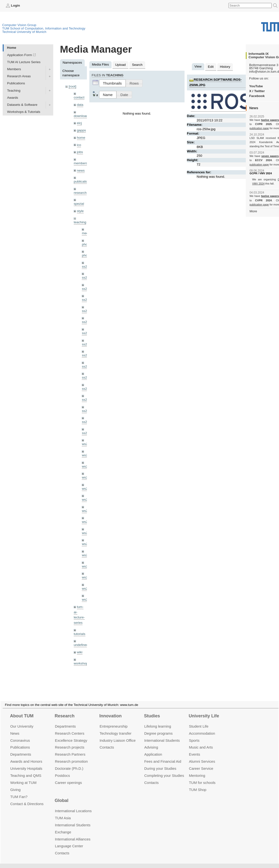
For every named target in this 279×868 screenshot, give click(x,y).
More (253, 211)
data (80, 105)
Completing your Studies (164, 770)
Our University (22, 720)
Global (62, 795)
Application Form (20, 55)
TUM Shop (198, 784)
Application (153, 748)
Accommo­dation (202, 727)
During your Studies (160, 763)
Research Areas (19, 76)
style (80, 211)
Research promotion (71, 756)
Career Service (201, 763)
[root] (72, 86)
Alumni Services (202, 756)
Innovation (110, 710)
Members (14, 69)
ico (79, 145)
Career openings (68, 777)
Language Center (69, 840)
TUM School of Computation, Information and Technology (44, 28)
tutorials (80, 634)
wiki (80, 652)
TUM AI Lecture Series (24, 62)
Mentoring (197, 770)
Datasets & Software (22, 105)
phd (85, 244)
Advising (151, 741)
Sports (194, 735)
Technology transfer (116, 727)
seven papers (270, 156)
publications (83, 181)
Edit (211, 67)
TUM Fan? (19, 791)
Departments (21, 748)
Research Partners (70, 748)
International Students (162, 735)
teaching (80, 222)
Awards (13, 98)
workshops (82, 663)
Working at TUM (23, 777)
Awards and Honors (26, 756)
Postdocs (62, 770)
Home (12, 48)
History (225, 67)
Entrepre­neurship (114, 720)
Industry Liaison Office (118, 735)
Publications (16, 83)
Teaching (14, 91)
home (81, 138)
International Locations (73, 805)
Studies (152, 710)
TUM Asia (63, 812)
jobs (80, 152)
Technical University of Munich (24, 32)
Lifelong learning (158, 720)
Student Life (199, 720)
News (15, 727)
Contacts (107, 741)
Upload (120, 65)
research (80, 193)
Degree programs (158, 727)
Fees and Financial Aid (163, 756)
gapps (81, 130)
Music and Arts (201, 741)
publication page (259, 128)
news (81, 171)
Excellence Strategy (71, 735)
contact (79, 97)
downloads (82, 116)
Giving (15, 784)
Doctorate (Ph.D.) (69, 763)
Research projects (70, 741)
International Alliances (73, 833)
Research (65, 710)
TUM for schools (202, 777)
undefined (81, 645)
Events (195, 748)
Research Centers (70, 727)
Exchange (63, 826)
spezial (79, 204)
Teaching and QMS (26, 770)
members (81, 163)
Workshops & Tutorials (24, 112)
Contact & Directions (27, 798)
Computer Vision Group (19, 25)
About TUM (22, 710)
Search (137, 65)
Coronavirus (20, 735)
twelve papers (270, 120)
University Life (204, 710)
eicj (79, 123)
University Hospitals (26, 763)
